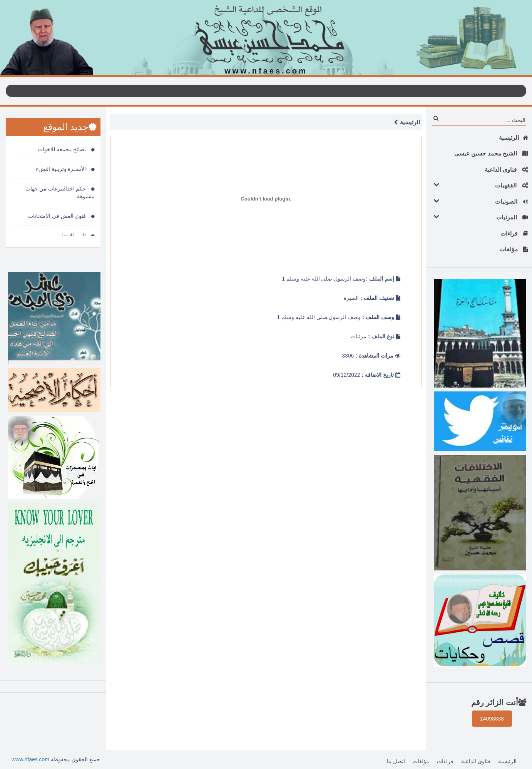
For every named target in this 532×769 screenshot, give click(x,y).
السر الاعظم (77, 236)
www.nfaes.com (30, 759)
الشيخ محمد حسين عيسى (491, 153)
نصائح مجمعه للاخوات (66, 149)
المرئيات (479, 217)
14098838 (492, 719)
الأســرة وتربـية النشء (65, 169)
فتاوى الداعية (506, 170)
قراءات (514, 233)
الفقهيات (479, 185)
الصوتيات (479, 201)
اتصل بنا (396, 761)
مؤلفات (514, 249)
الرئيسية (514, 138)
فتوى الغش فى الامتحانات (62, 216)
